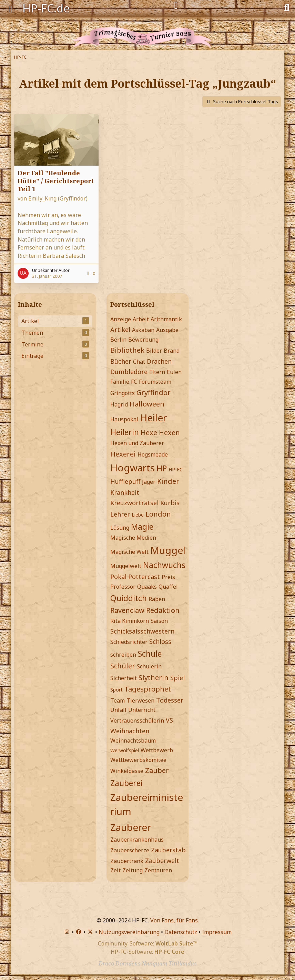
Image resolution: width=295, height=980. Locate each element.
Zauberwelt (162, 861)
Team (118, 700)
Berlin (118, 340)
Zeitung (133, 870)
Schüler (123, 666)
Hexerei (123, 454)
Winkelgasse (127, 771)
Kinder (168, 481)
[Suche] (287, 7)
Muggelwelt (126, 566)
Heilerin (125, 432)
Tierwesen (140, 700)
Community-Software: (148, 943)
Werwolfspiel (125, 750)
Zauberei (126, 783)
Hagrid (119, 404)
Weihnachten (130, 731)
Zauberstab (168, 850)
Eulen (174, 372)
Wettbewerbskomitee (138, 760)
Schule (150, 654)
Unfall (118, 710)
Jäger (149, 482)
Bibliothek (127, 350)
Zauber (157, 770)
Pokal (118, 577)
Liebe (138, 515)
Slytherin (154, 678)
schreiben (123, 655)
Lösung (120, 528)
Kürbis (170, 503)
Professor (123, 587)
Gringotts (123, 393)
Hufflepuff (125, 481)
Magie (142, 527)
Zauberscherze (130, 850)
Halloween (147, 404)
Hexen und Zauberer (137, 443)
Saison (159, 621)
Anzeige (121, 319)
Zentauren (158, 870)
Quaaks (147, 587)
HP (162, 468)
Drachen (159, 361)
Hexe (149, 433)
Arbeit (141, 319)
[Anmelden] (176, 6)
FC (134, 382)
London (158, 514)
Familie (120, 382)
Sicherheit (124, 678)
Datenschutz (181, 932)
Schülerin (149, 666)
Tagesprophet (148, 689)
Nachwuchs (164, 565)
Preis (168, 577)
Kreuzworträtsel (134, 503)
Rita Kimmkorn (130, 621)
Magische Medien (133, 538)
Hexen (169, 433)
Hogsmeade (153, 454)
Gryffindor (154, 393)
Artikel (120, 330)
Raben (157, 599)
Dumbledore (129, 372)
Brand (172, 351)
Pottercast (144, 577)
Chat (139, 362)
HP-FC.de (46, 8)
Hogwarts (133, 468)
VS (169, 720)
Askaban (143, 330)
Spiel (177, 678)
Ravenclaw (127, 610)
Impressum (217, 932)
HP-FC (176, 469)
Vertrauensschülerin (137, 721)
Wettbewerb (157, 750)
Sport (116, 690)
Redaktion (163, 610)
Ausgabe (167, 330)
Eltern (157, 372)
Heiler (153, 418)
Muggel (168, 550)
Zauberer (131, 827)
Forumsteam (155, 382)
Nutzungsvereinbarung (129, 932)
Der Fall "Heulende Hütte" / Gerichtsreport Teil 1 (56, 181)
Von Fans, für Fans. (175, 920)
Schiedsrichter (129, 642)
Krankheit (125, 492)
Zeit (115, 870)
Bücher (121, 361)
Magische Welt (129, 552)
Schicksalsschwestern (142, 631)
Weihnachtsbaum (133, 741)
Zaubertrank (127, 861)
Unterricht (142, 710)
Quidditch (129, 598)
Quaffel (168, 587)
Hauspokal (124, 419)
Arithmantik (166, 319)
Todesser (170, 700)
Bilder (154, 351)
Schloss (160, 641)
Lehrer (120, 514)
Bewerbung (143, 340)
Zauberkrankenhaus (137, 840)
